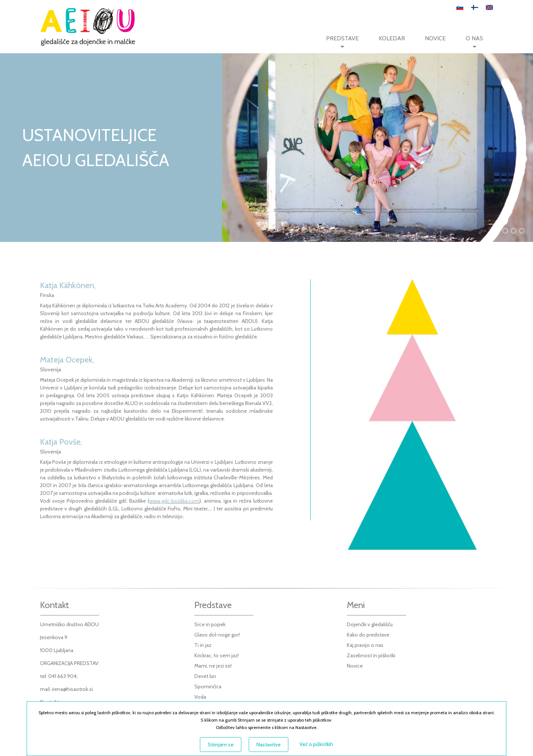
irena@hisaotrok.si (72, 689)
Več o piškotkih (316, 744)
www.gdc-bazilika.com (174, 501)
